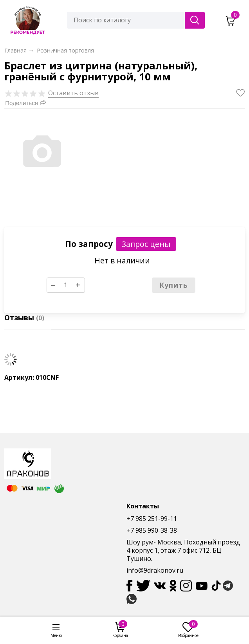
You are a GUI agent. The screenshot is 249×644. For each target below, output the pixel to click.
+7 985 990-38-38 (152, 530)
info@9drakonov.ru (155, 570)
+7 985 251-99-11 (152, 519)
